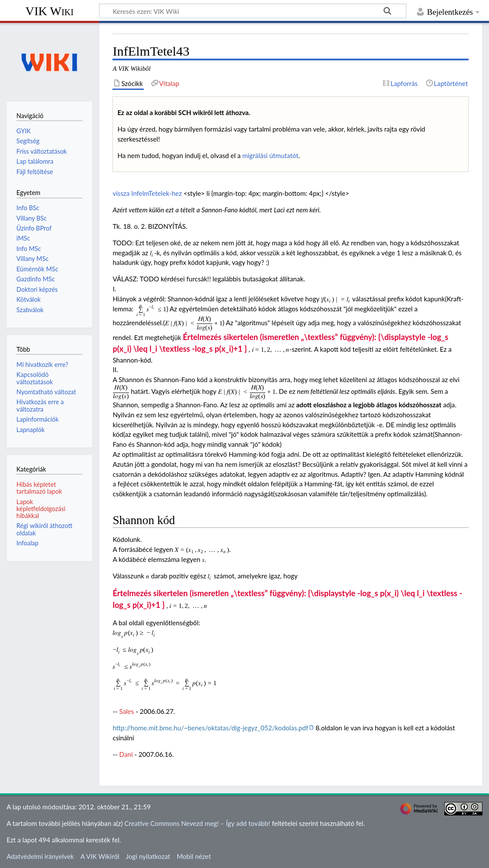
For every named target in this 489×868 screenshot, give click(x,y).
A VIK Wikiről (100, 856)
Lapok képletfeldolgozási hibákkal (41, 509)
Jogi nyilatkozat (148, 856)
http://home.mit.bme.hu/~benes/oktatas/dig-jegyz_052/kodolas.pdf (210, 728)
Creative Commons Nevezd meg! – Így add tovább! (197, 823)
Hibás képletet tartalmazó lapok (39, 488)
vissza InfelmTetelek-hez (147, 193)
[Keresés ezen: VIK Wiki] (253, 11)
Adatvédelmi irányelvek (40, 856)
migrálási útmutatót (270, 155)
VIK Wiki (50, 11)
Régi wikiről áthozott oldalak (45, 529)
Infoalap (28, 543)
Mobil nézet (194, 856)
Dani (126, 754)
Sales (127, 711)
